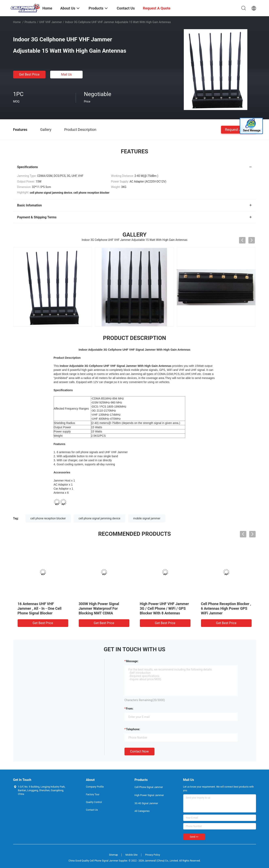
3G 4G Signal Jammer (146, 803)
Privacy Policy (153, 855)
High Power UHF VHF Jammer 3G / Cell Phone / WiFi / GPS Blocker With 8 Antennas (164, 608)
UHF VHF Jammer (50, 22)
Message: (132, 661)
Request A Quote (238, 129)
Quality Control (94, 802)
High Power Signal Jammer (149, 795)
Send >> (194, 837)
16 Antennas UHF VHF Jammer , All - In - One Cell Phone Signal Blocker (40, 608)
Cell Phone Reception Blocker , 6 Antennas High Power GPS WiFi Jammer (226, 608)
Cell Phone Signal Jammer (149, 787)
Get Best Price (29, 74)
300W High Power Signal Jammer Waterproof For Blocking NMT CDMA (99, 608)
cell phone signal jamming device (99, 518)
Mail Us (66, 74)
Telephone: (133, 729)
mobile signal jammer (147, 518)
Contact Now (139, 751)
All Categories (142, 811)
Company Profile (95, 787)
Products (30, 22)
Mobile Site (132, 855)
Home (17, 22)
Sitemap (113, 855)
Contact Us (92, 810)
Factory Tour (93, 794)
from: (130, 709)
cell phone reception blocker (48, 518)
